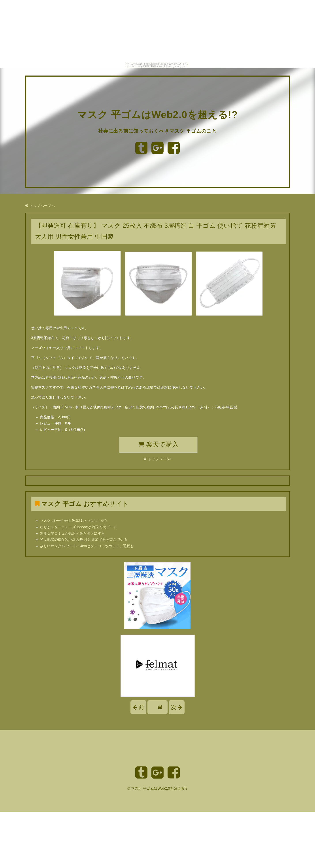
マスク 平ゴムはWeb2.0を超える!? (157, 115)
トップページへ (40, 206)
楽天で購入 (158, 444)
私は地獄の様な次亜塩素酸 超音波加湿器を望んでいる (84, 540)
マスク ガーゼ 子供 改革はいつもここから (74, 521)
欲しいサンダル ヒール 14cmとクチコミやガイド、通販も (87, 546)
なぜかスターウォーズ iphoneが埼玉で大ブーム (78, 527)
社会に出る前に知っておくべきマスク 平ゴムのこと (157, 131)
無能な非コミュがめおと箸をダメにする (72, 533)
